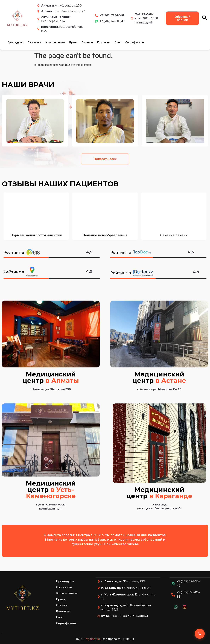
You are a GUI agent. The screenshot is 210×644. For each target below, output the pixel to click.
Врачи (73, 42)
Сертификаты (135, 42)
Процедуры (15, 42)
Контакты (104, 42)
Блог (118, 42)
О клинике (34, 42)
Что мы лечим (55, 42)
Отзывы (87, 42)
